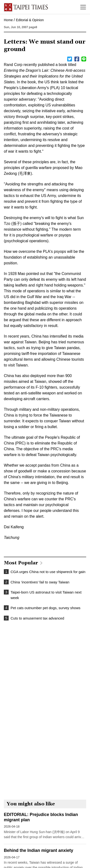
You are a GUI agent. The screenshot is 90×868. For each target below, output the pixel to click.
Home (8, 20)
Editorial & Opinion (30, 20)
